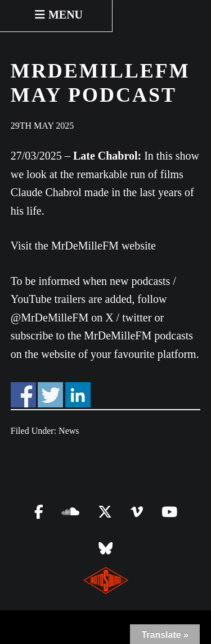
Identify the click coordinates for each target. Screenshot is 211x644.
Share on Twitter (50, 395)
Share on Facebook (23, 395)
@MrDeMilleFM (50, 318)
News (69, 431)
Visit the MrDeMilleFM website (83, 246)
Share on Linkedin (78, 395)
